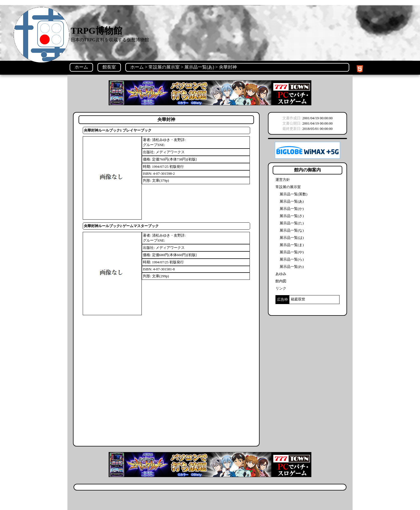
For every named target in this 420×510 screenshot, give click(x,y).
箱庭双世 (298, 299)
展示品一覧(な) (292, 230)
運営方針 (283, 180)
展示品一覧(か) (292, 209)
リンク (281, 288)
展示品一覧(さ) (292, 216)
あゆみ (281, 274)
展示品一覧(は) (292, 238)
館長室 (109, 67)
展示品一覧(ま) (292, 245)
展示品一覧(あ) (199, 67)
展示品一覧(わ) (292, 267)
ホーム (81, 67)
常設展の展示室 (164, 67)
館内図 (281, 281)
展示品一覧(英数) (294, 194)
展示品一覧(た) (292, 223)
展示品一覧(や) (292, 252)
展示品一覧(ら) (292, 259)
